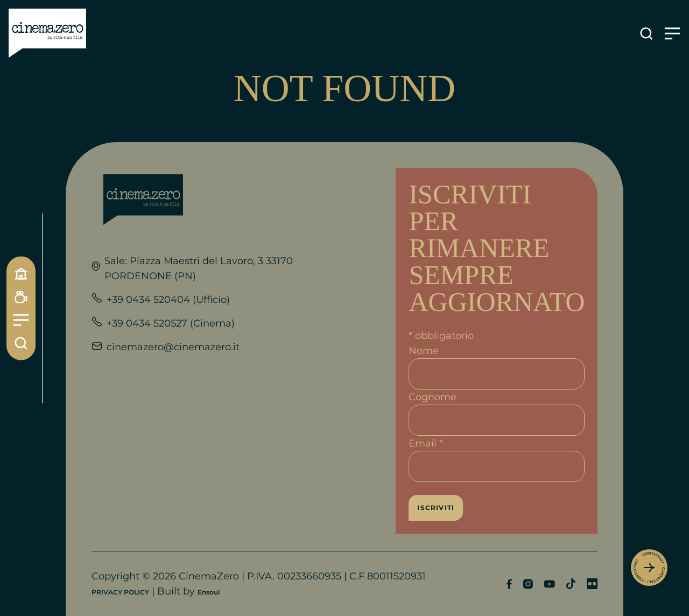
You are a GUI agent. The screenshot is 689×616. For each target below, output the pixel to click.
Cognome (433, 397)
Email (426, 443)
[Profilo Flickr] (592, 584)
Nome (424, 351)
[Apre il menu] (672, 34)
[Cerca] (21, 343)
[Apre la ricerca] (646, 34)
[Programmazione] (21, 297)
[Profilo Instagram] (528, 584)
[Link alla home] (47, 33)
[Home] (21, 273)
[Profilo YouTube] (549, 584)
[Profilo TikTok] (571, 584)
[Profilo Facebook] (509, 584)
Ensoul (209, 592)
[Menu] (21, 320)
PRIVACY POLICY (120, 592)
